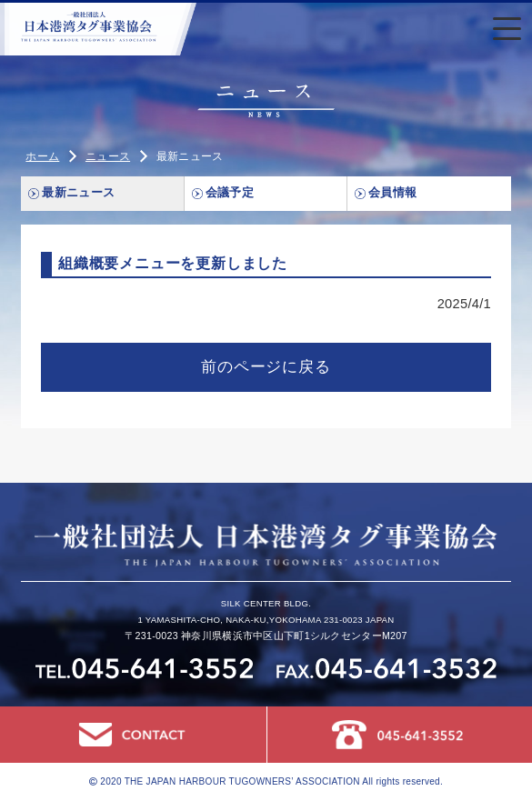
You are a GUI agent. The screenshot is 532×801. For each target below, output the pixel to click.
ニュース (108, 156)
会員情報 (392, 193)
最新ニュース (78, 193)
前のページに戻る (266, 366)
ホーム (42, 156)
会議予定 (230, 193)
